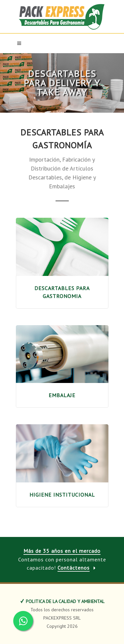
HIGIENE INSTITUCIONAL (62, 495)
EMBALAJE (62, 395)
